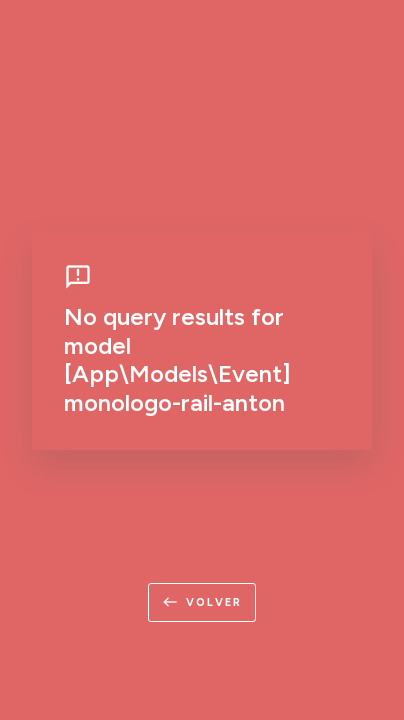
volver (202, 602)
